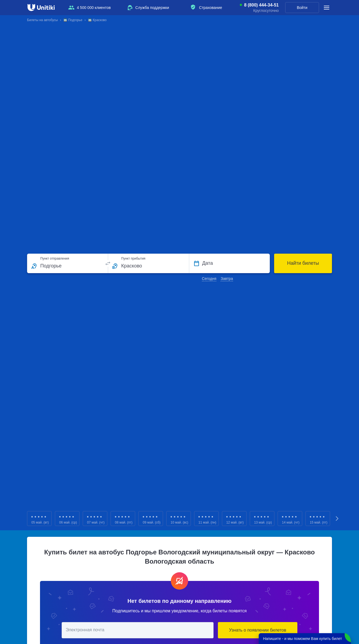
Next (337, 519)
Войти (302, 8)
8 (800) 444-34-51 (261, 5)
